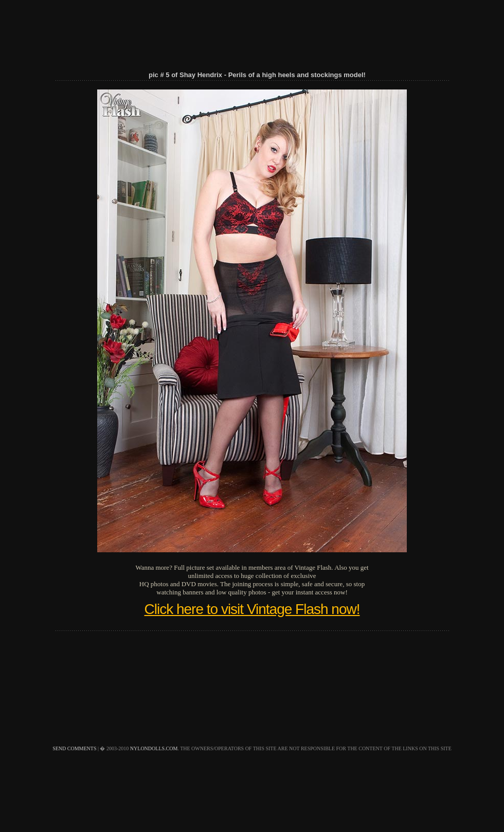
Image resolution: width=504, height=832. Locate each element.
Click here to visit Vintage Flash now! (252, 609)
